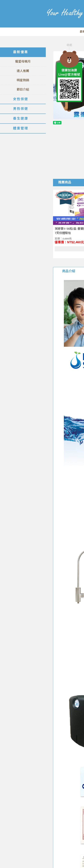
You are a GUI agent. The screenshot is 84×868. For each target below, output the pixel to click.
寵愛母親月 (23, 62)
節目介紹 (23, 90)
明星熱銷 (23, 80)
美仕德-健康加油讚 (20, 19)
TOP (69, 110)
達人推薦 (23, 71)
